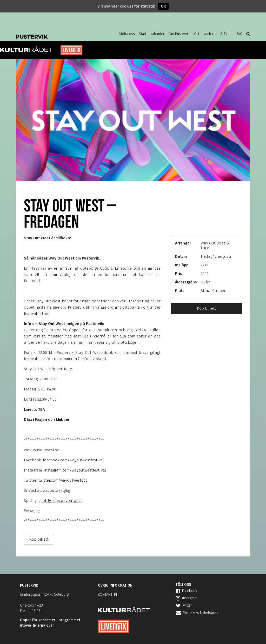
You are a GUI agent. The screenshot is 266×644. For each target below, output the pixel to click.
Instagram (187, 598)
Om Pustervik (179, 34)
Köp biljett (207, 308)
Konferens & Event (218, 34)
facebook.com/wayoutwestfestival (73, 460)
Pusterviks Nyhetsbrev (197, 613)
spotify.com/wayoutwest (60, 501)
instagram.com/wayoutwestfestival (75, 470)
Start (143, 34)
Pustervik (58, 32)
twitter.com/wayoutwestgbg (63, 480)
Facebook (186, 591)
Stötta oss (127, 34)
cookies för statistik (137, 6)
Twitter (184, 605)
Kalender (157, 34)
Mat (196, 34)
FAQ (240, 34)
